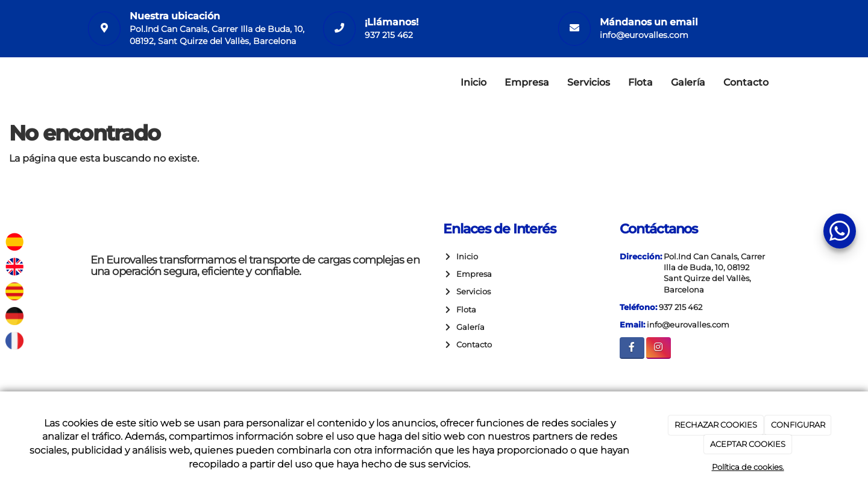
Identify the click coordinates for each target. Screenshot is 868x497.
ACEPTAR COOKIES (748, 444)
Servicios (589, 82)
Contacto (746, 82)
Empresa (527, 82)
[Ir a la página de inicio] (78, 83)
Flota (640, 82)
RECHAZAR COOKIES (716, 425)
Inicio (473, 82)
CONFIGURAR (798, 425)
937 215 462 (389, 35)
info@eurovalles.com (644, 35)
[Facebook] (632, 348)
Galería (688, 82)
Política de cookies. (748, 467)
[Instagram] (659, 348)
